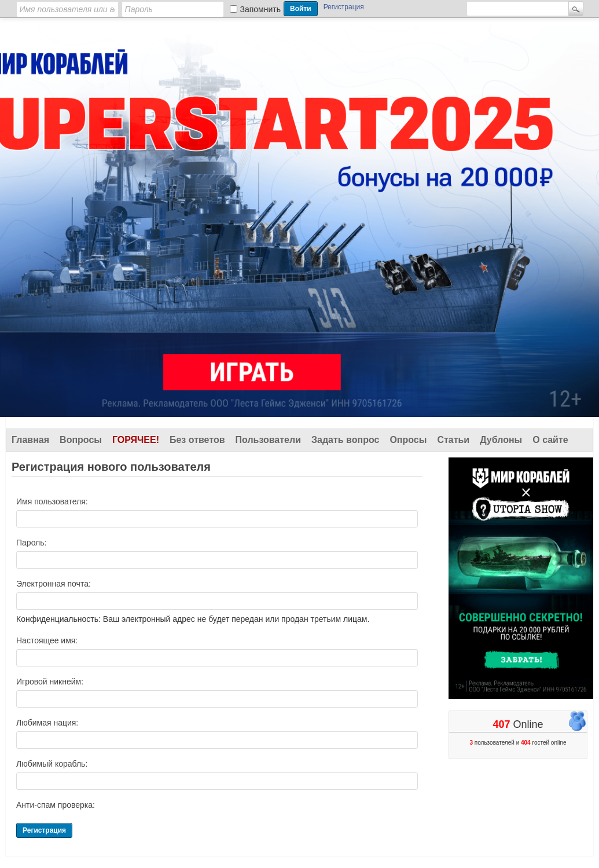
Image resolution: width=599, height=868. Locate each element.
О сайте (550, 440)
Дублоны (501, 440)
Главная (30, 440)
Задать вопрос (345, 440)
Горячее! (136, 440)
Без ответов (197, 440)
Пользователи (268, 440)
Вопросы (81, 440)
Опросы (408, 440)
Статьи (453, 440)
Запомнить (261, 9)
